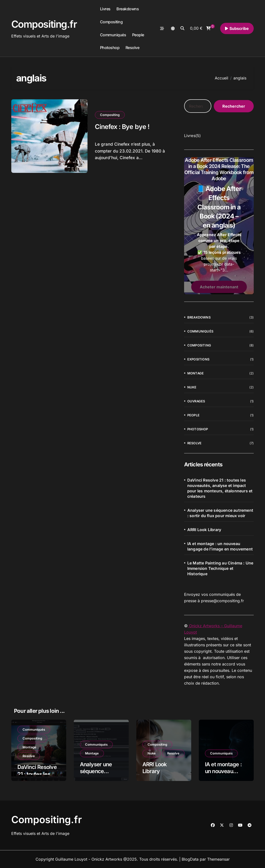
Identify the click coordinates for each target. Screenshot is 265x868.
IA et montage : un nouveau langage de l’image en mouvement (220, 546)
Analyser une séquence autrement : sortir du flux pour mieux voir (220, 513)
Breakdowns (128, 9)
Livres (105, 9)
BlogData (190, 859)
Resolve (132, 48)
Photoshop (110, 48)
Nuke (192, 387)
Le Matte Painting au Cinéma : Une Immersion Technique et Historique (220, 568)
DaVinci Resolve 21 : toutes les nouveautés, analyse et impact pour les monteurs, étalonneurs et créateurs (220, 488)
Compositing (111, 22)
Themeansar (218, 859)
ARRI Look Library (204, 530)
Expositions (198, 359)
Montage (196, 373)
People (138, 35)
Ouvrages (196, 401)
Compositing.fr (44, 24)
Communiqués (113, 35)
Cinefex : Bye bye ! (123, 127)
